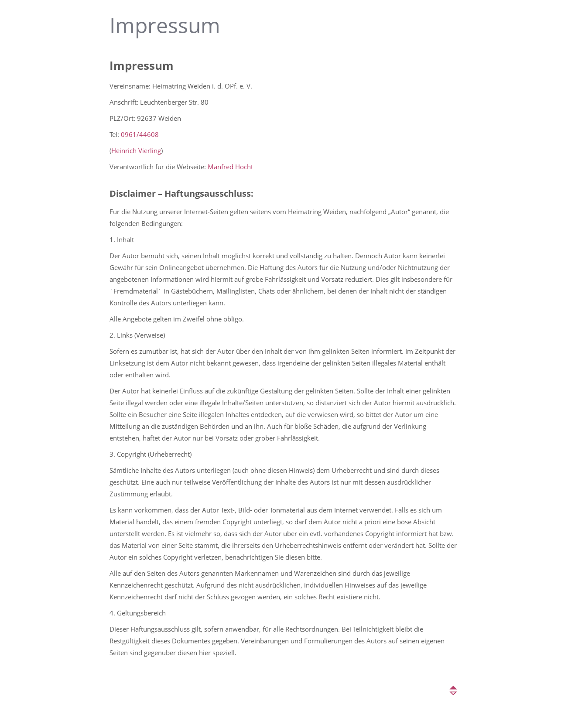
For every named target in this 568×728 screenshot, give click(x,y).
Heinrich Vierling (136, 150)
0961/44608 (140, 134)
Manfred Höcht (230, 167)
